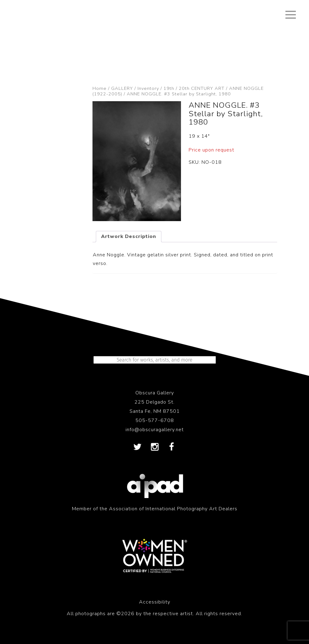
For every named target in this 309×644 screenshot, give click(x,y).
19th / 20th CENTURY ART (194, 88)
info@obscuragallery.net (155, 430)
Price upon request (211, 150)
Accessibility (155, 602)
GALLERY (122, 88)
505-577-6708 (155, 420)
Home (100, 88)
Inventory (148, 88)
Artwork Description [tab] (129, 236)
